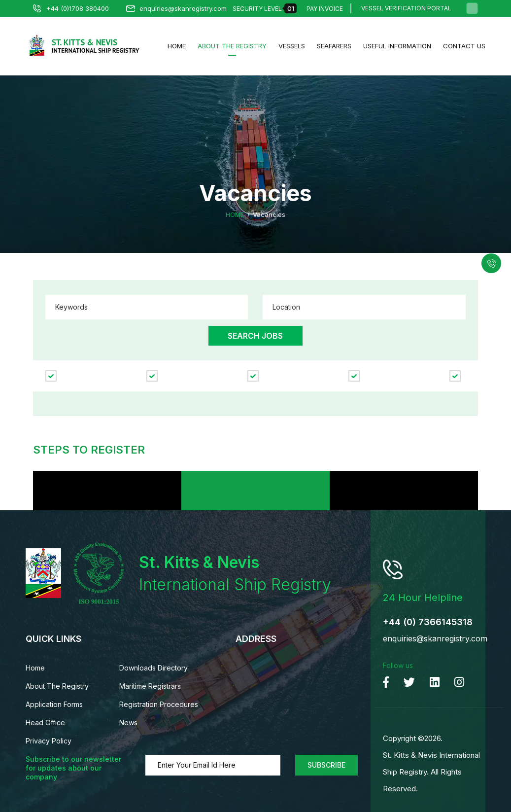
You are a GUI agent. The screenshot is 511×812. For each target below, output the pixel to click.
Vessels (292, 46)
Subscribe (326, 765)
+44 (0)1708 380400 (71, 8)
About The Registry (232, 46)
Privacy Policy (49, 741)
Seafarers (334, 46)
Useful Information (397, 46)
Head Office (45, 723)
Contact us (464, 46)
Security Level (265, 8)
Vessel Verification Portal (406, 8)
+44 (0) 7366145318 (428, 622)
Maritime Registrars (150, 686)
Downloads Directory (153, 668)
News (128, 723)
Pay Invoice (325, 9)
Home (177, 46)
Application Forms (54, 704)
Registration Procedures (159, 704)
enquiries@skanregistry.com (176, 8)
